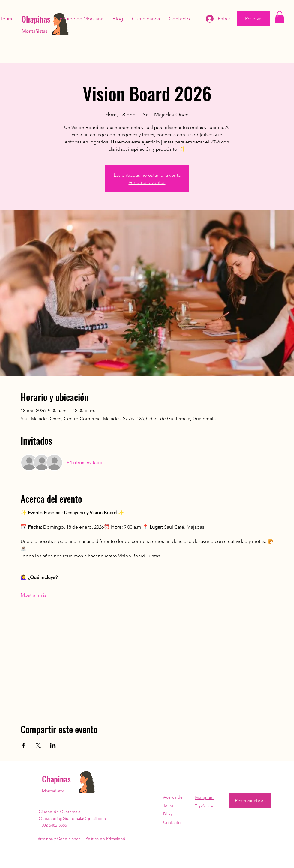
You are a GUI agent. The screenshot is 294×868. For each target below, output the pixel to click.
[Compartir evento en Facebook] (24, 745)
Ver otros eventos (147, 182)
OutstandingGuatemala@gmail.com (72, 818)
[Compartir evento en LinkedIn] (53, 745)
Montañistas (34, 31)
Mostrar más (34, 595)
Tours (168, 806)
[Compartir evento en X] (38, 745)
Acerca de (173, 797)
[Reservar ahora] (250, 801)
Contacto (172, 822)
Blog (168, 814)
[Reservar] (254, 19)
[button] (280, 17)
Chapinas (56, 779)
